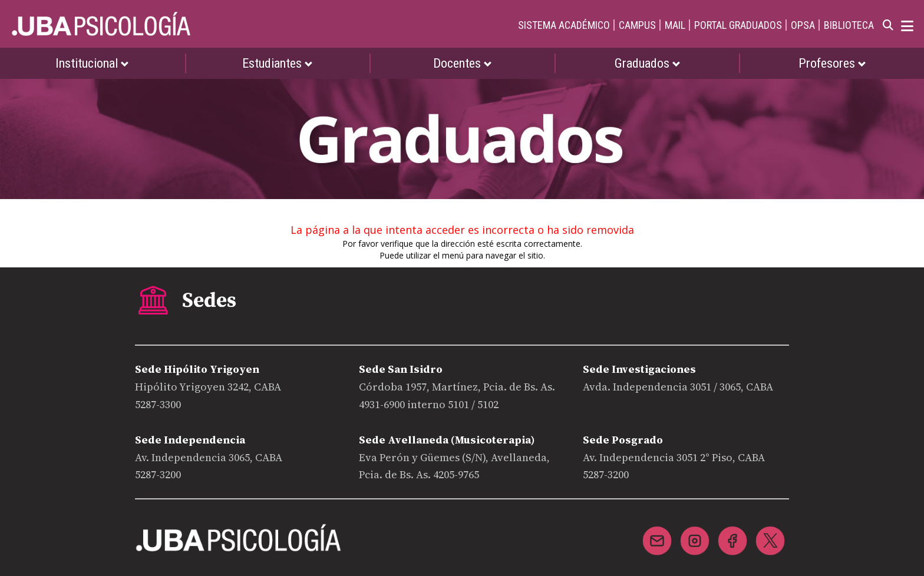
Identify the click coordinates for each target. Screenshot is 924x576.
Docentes (463, 63)
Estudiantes (278, 63)
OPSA (803, 25)
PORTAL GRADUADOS (738, 25)
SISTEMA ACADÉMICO (564, 25)
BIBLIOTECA (849, 25)
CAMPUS (637, 25)
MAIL (675, 25)
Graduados (648, 63)
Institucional (92, 63)
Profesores (832, 63)
